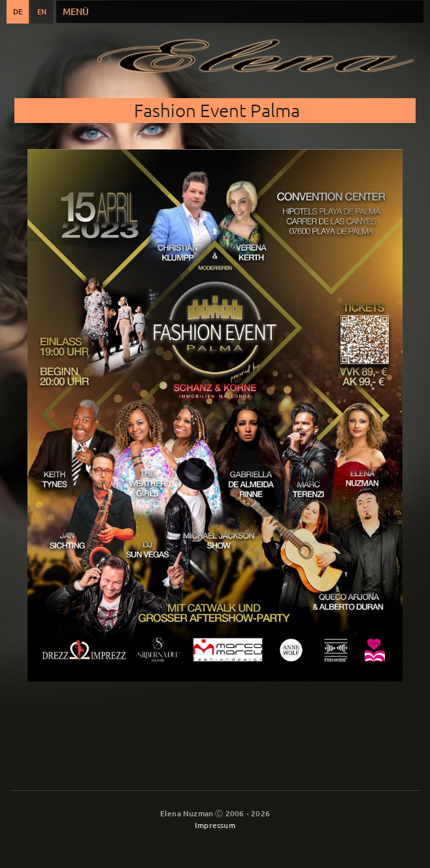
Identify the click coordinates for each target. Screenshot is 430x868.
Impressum (215, 825)
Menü (76, 11)
